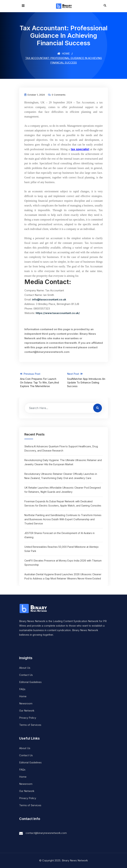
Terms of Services (30, 725)
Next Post (87, 380)
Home (63, 54)
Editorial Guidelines (30, 682)
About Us (25, 668)
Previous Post (40, 380)
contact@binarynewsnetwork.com (46, 833)
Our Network (27, 711)
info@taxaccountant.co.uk (49, 299)
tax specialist (80, 149)
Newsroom (26, 703)
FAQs (22, 689)
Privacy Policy (28, 718)
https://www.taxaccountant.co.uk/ (58, 313)
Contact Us (26, 675)
